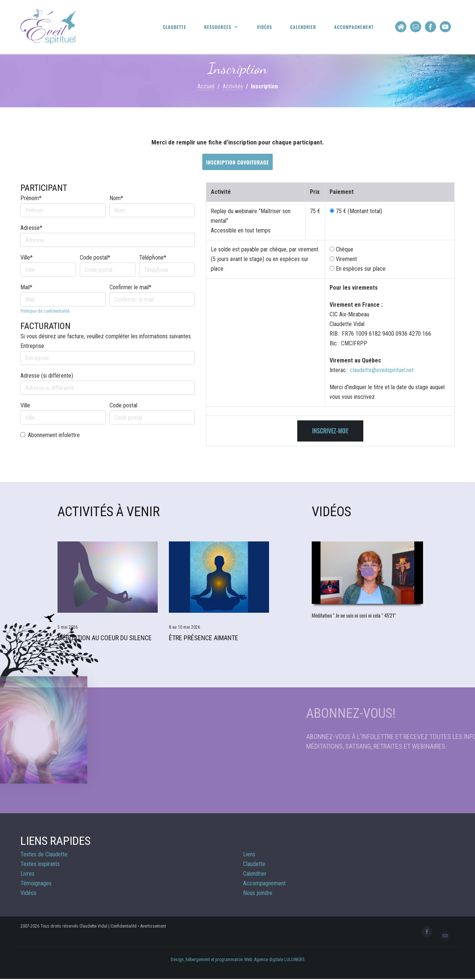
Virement (343, 259)
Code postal (123, 405)
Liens (249, 854)
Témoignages (36, 883)
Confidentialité (124, 926)
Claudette (175, 27)
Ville (25, 405)
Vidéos (264, 27)
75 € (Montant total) (359, 211)
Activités (233, 86)
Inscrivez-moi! (330, 431)
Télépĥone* (153, 258)
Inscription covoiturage (237, 162)
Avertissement (153, 926)
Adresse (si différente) (47, 376)
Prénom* (31, 198)
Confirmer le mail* (130, 287)
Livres (27, 874)
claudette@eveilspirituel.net (382, 370)
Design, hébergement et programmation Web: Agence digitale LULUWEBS (237, 960)
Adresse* (31, 228)
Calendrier (303, 27)
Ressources (218, 27)
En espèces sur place (358, 269)
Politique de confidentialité (45, 311)
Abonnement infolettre (54, 435)
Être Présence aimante (204, 638)
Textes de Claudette (44, 854)
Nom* (116, 198)
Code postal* (95, 258)
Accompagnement (354, 27)
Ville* (27, 258)
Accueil (206, 86)
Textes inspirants (40, 864)
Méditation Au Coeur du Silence (105, 638)
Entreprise (32, 346)
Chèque (341, 249)
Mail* (26, 287)
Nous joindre (258, 893)
